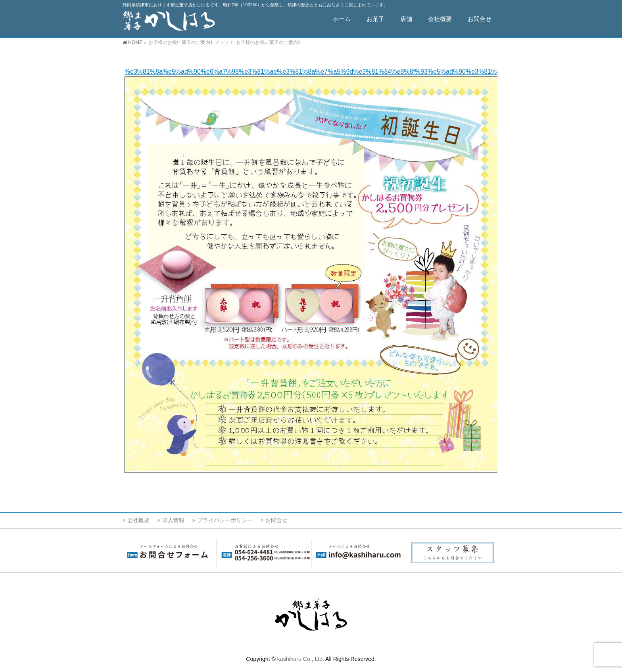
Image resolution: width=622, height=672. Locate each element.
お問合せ (276, 520)
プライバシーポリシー (225, 520)
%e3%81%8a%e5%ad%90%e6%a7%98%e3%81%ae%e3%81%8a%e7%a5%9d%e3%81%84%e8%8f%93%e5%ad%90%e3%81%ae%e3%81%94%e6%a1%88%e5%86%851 (373, 72)
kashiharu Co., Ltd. (301, 659)
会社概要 (138, 520)
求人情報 (173, 520)
